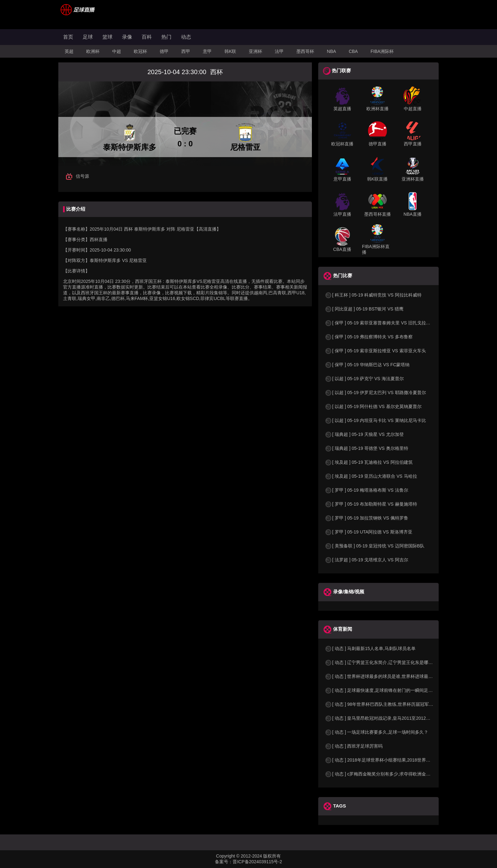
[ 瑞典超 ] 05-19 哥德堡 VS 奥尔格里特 (366, 448)
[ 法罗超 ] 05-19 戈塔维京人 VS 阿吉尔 (366, 560)
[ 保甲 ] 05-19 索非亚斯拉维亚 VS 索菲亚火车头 (375, 351)
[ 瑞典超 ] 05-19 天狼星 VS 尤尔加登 (364, 434)
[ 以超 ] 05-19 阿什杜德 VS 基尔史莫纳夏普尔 (373, 406)
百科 (147, 37)
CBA (353, 51)
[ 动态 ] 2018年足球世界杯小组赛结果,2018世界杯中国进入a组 (390, 760)
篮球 (107, 37)
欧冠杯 (140, 51)
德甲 (164, 51)
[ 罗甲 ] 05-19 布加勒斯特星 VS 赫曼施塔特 (371, 504)
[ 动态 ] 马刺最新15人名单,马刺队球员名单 (370, 648)
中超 (117, 51)
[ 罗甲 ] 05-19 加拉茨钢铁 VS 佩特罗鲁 (366, 518)
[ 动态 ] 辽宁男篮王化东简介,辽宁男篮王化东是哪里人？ (383, 662)
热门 (166, 37)
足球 (88, 37)
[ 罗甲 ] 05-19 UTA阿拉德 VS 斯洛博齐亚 (368, 532)
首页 (68, 37)
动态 (186, 37)
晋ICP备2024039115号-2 (257, 862)
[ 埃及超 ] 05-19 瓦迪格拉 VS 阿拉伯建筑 (369, 462)
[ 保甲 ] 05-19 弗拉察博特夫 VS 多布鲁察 (369, 337)
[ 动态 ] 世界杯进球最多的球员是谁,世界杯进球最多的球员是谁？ (392, 676)
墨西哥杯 (305, 51)
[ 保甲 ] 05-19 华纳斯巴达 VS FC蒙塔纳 (367, 365)
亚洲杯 (255, 51)
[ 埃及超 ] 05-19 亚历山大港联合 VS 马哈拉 (371, 476)
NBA (331, 51)
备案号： (224, 862)
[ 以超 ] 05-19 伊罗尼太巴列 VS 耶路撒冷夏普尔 (375, 393)
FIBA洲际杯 (382, 51)
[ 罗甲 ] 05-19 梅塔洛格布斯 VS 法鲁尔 (366, 490)
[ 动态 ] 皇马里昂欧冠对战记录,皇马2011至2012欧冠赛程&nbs (389, 718)
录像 (127, 37)
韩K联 (230, 51)
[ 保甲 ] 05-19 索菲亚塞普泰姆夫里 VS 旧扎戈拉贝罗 (380, 323)
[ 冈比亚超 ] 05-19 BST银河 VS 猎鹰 (364, 309)
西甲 (186, 51)
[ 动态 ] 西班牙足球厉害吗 (354, 746)
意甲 (207, 51)
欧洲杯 (93, 51)
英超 (69, 51)
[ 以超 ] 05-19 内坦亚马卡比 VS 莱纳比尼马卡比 (375, 420)
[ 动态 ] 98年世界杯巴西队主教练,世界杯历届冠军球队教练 (386, 704)
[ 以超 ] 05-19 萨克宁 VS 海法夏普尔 (364, 379)
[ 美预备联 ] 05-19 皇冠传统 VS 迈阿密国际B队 (374, 546)
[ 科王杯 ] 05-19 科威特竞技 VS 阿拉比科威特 (373, 295)
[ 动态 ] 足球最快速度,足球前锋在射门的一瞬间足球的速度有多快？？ (396, 690)
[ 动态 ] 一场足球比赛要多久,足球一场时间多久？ (376, 732)
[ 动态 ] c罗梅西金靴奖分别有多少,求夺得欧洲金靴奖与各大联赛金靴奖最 (400, 774)
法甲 (279, 51)
